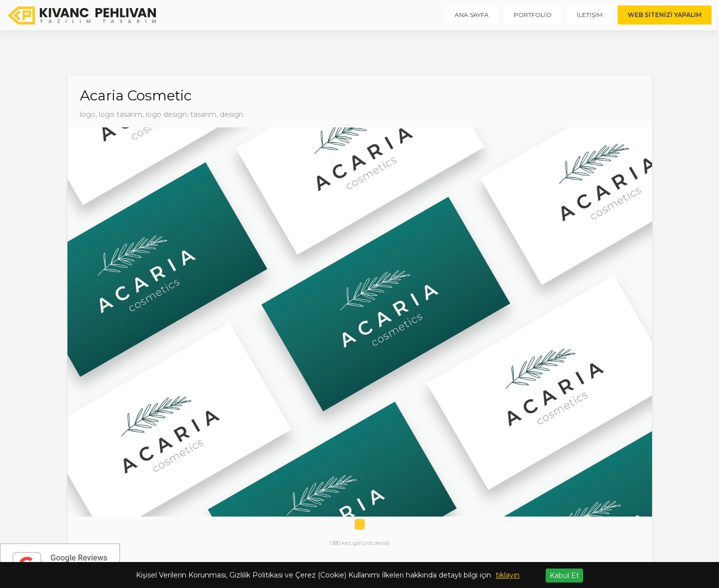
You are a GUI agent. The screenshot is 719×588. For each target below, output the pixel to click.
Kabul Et (564, 576)
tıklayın (508, 575)
